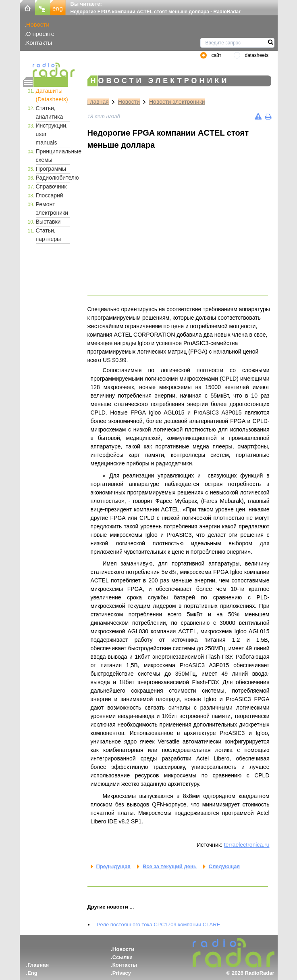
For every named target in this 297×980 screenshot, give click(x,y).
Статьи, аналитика (50, 112)
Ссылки (123, 957)
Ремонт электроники (52, 208)
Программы (51, 169)
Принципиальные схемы (53, 156)
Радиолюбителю (53, 178)
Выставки (48, 222)
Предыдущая (113, 866)
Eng (32, 973)
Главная (98, 102)
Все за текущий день (170, 866)
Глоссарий (50, 195)
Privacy (122, 973)
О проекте (40, 34)
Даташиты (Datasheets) (52, 95)
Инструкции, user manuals (52, 134)
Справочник (51, 186)
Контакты (39, 43)
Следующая (224, 866)
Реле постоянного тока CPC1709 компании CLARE (159, 925)
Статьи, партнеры (49, 235)
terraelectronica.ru (247, 845)
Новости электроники (177, 102)
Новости (38, 24)
